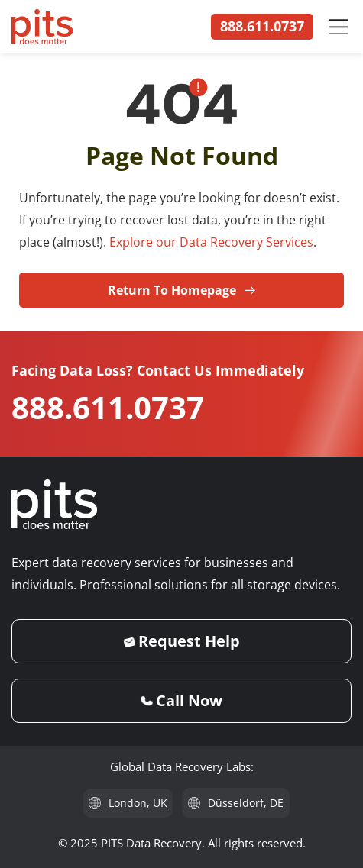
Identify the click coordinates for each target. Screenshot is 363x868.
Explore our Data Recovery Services (211, 242)
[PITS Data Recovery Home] (42, 27)
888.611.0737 (108, 407)
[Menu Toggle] (339, 27)
